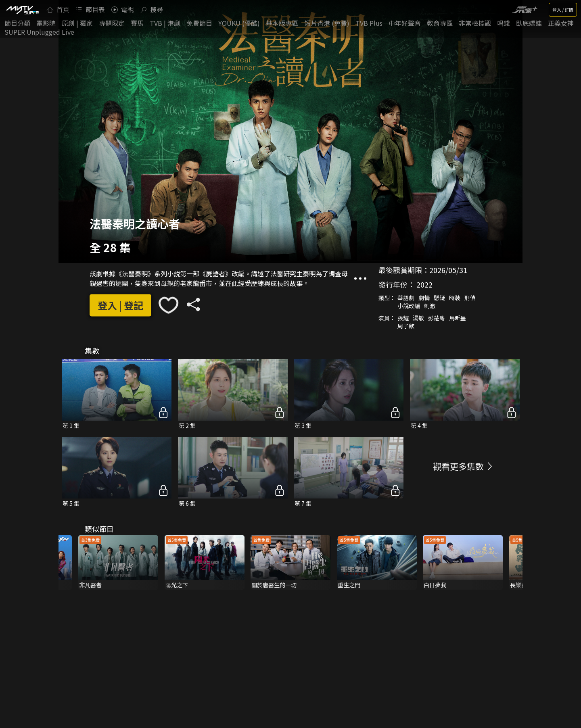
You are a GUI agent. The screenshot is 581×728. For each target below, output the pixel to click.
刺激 (430, 306)
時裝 (455, 298)
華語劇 (406, 298)
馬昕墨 (458, 318)
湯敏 (418, 318)
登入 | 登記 (120, 305)
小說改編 (409, 306)
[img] (22, 10)
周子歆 (406, 326)
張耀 (403, 318)
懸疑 (439, 298)
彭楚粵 (437, 318)
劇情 (424, 298)
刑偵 (470, 298)
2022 (424, 285)
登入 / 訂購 (563, 10)
